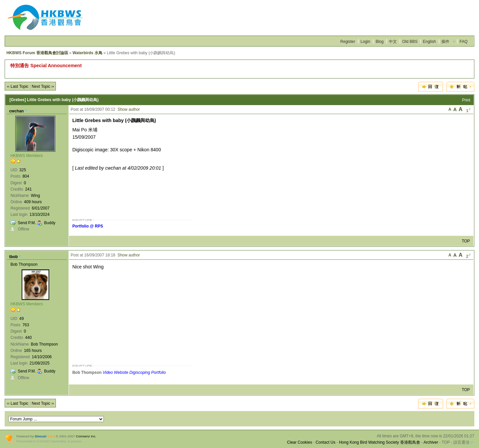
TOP (466, 241)
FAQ (464, 42)
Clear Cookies (300, 442)
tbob (13, 257)
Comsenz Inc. (86, 436)
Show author (129, 109)
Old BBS (410, 42)
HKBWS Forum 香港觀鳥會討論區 (37, 53)
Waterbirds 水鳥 (87, 53)
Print (466, 100)
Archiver (431, 442)
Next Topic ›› (43, 86)
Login (365, 42)
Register (348, 42)
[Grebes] (17, 100)
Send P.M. (27, 223)
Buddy (50, 223)
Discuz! (41, 436)
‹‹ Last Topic (17, 86)
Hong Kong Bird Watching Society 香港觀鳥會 (380, 442)
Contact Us (325, 442)
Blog (380, 42)
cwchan (16, 111)
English (429, 42)
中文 (393, 42)
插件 (445, 42)
